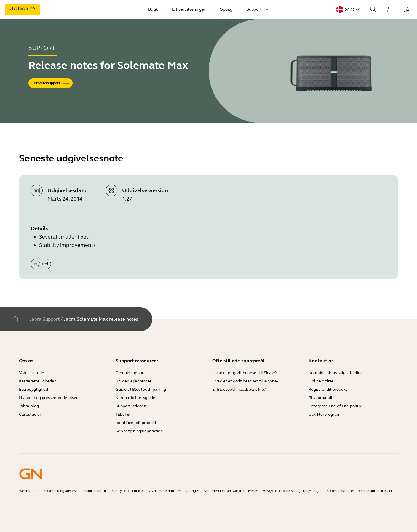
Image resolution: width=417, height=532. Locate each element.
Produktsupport (130, 373)
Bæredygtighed (33, 389)
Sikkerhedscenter (340, 491)
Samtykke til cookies (128, 491)
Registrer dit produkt (328, 389)
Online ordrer (321, 381)
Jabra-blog (29, 406)
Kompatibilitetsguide (135, 398)
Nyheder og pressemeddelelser (48, 398)
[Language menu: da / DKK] (348, 9)
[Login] (390, 9)
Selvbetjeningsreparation (139, 431)
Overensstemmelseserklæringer (174, 491)
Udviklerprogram (325, 414)
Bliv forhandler (322, 398)
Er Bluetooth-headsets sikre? (239, 389)
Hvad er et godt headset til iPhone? (245, 381)
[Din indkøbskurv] (406, 9)
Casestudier (30, 414)
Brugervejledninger (134, 381)
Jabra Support (45, 319)
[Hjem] (15, 319)
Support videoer (131, 406)
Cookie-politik (96, 491)
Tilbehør (123, 414)
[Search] (373, 9)
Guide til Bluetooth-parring (141, 389)
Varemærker (29, 491)
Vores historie (32, 373)
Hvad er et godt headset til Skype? (244, 373)
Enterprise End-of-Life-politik (335, 406)
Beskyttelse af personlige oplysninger (292, 491)
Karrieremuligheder (37, 381)
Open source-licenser (376, 491)
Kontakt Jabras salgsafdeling (336, 373)
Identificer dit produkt (136, 423)
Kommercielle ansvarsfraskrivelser (231, 491)
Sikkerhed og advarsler (62, 491)
